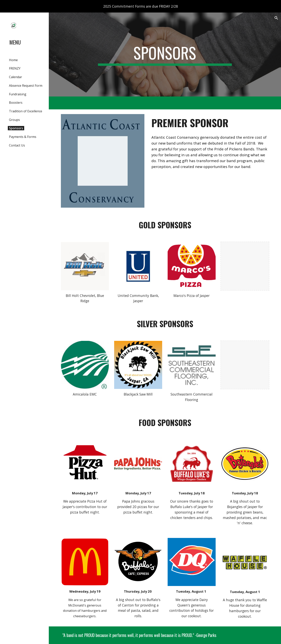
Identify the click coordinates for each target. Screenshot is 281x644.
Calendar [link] (16, 77)
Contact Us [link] (17, 145)
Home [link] (13, 60)
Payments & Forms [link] (23, 137)
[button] (276, 18)
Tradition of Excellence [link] (26, 111)
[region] (140, 6)
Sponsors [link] (16, 128)
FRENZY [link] (15, 68)
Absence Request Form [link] (26, 86)
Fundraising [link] (18, 94)
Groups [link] (14, 120)
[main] (165, 54)
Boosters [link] (16, 103)
